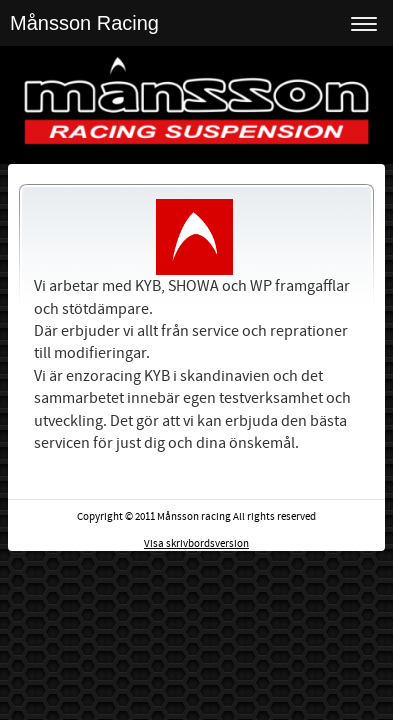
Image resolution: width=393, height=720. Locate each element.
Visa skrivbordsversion (196, 544)
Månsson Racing (84, 23)
